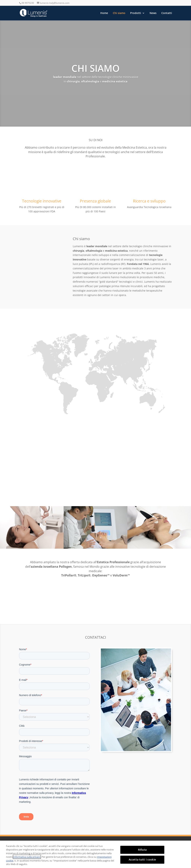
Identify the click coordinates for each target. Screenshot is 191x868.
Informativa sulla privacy (27, 857)
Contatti (167, 13)
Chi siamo (119, 13)
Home (104, 13)
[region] (95, 854)
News (153, 13)
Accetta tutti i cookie (142, 860)
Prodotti (136, 13)
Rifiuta (142, 850)
